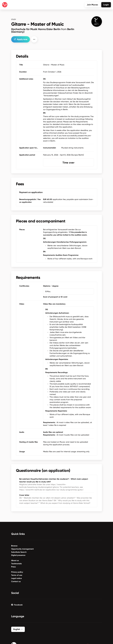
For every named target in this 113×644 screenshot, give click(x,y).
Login (106, 5)
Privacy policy (17, 572)
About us (15, 560)
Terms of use (17, 575)
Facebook (17, 605)
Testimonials (16, 563)
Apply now (21, 39)
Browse (14, 546)
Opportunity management (22, 549)
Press (14, 567)
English (18, 629)
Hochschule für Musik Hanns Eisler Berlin (43, 30)
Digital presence (18, 555)
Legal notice (16, 578)
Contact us (16, 581)
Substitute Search (19, 552)
